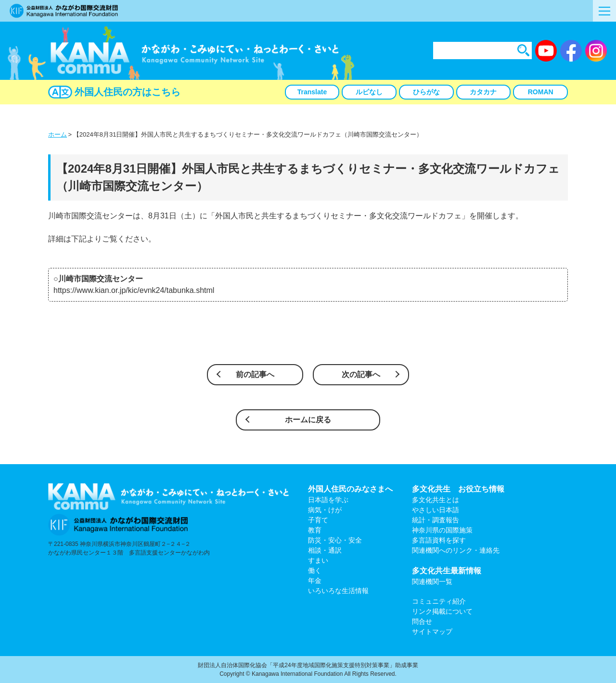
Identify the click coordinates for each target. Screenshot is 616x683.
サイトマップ (432, 632)
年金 (315, 581)
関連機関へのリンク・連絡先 (456, 550)
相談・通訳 (325, 550)
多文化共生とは (436, 500)
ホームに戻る (308, 420)
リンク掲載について (442, 611)
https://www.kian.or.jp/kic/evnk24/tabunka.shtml (134, 290)
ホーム (58, 134)
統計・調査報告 (436, 520)
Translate (312, 92)
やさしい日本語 (436, 510)
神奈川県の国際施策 (442, 530)
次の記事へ (361, 374)
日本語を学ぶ (328, 500)
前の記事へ (255, 374)
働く (315, 570)
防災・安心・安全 (335, 540)
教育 (315, 530)
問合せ (422, 621)
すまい (318, 560)
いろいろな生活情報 (338, 591)
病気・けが (325, 510)
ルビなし (369, 92)
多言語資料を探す (439, 540)
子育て (318, 520)
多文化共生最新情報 (447, 571)
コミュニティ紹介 (439, 601)
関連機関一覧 (432, 582)
